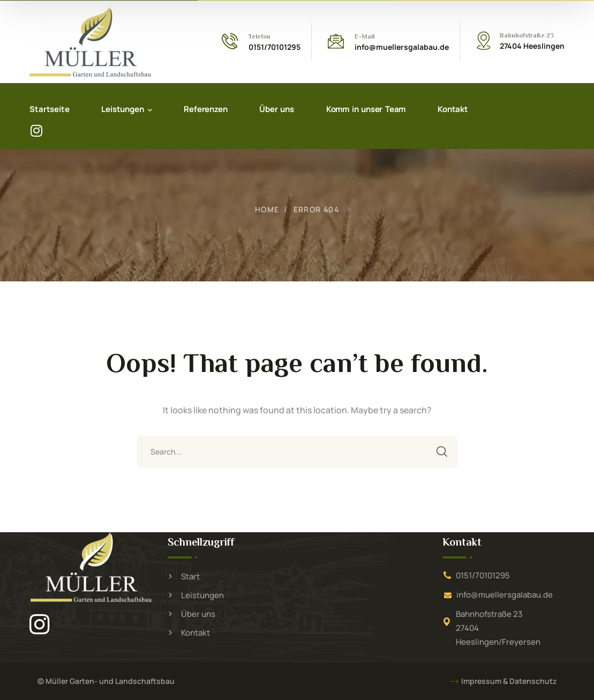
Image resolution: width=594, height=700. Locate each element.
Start (190, 576)
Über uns (198, 614)
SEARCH (442, 452)
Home (267, 209)
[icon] (41, 624)
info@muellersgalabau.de (505, 595)
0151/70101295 (483, 575)
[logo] (90, 41)
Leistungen (202, 595)
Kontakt (196, 633)
